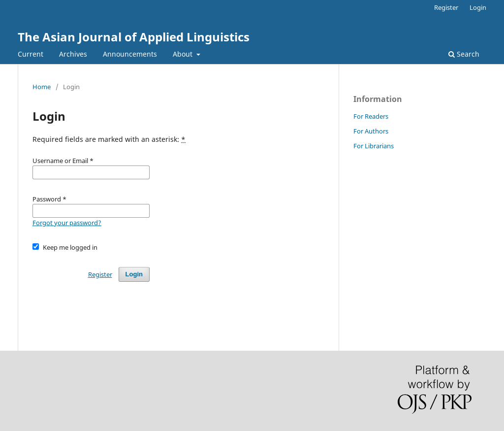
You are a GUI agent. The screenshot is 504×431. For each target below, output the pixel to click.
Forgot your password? (67, 223)
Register (446, 7)
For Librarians (374, 146)
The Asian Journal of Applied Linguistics (134, 37)
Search (464, 54)
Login (478, 7)
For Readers (371, 116)
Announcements (130, 54)
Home (42, 87)
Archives (73, 54)
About (184, 54)
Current (31, 54)
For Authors (371, 131)
